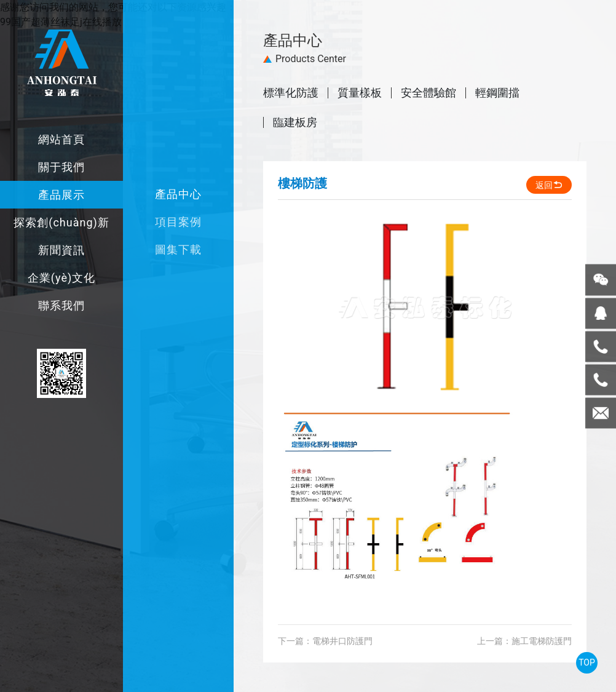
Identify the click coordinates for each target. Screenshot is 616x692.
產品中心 (178, 194)
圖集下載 (178, 249)
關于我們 (61, 167)
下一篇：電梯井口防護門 (325, 641)
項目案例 (178, 222)
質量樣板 (360, 93)
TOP (587, 662)
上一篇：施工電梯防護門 (524, 641)
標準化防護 (291, 93)
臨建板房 (295, 122)
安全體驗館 (428, 93)
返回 (549, 185)
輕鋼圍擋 (497, 93)
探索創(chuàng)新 (61, 222)
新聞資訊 (61, 250)
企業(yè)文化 (61, 278)
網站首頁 (61, 139)
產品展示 (61, 195)
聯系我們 (61, 305)
